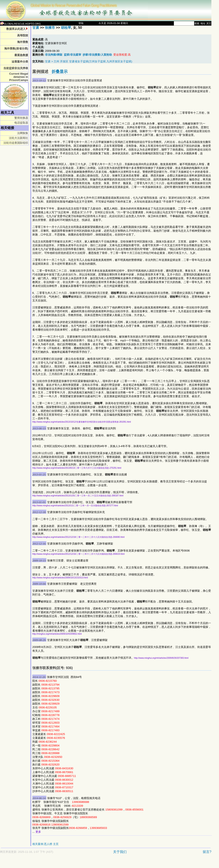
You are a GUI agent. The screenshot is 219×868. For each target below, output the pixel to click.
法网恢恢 (23, 133)
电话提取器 (21, 123)
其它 (209, 23)
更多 (38, 832)
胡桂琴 (66, 28)
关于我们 (120, 852)
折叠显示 (60, 72)
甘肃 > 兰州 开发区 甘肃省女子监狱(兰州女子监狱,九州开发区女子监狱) (89, 61)
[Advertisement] (91, 863)
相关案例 (38, 844)
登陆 (81, 23)
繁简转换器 (21, 118)
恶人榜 (48, 844)
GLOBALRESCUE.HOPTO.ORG (20, 24)
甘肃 (36, 28)
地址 (203, 23)
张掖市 (50, 28)
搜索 (197, 23)
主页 (56, 844)
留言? (207, 852)
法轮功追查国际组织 (16, 143)
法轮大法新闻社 (18, 138)
